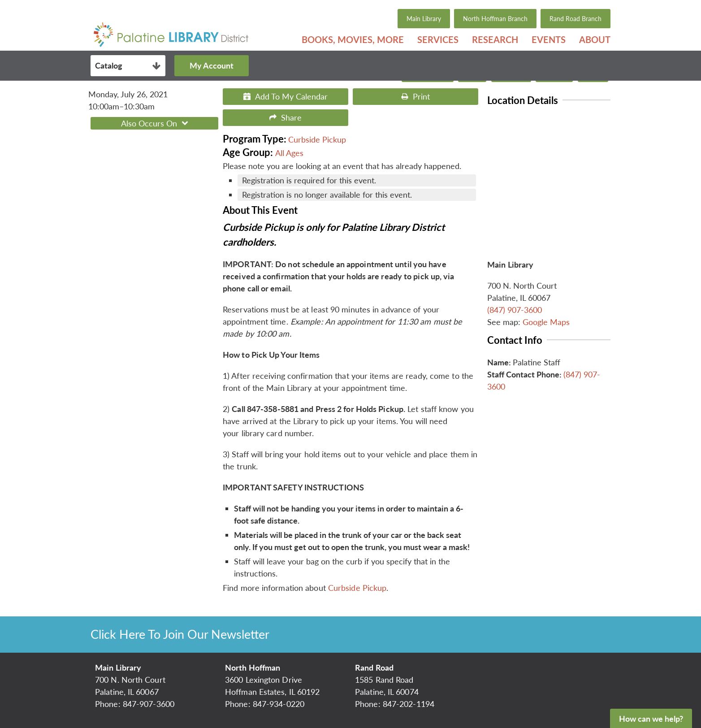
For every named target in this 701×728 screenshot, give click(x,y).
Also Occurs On (156, 123)
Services (438, 39)
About (595, 39)
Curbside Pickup (317, 139)
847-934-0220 (279, 704)
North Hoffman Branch (495, 19)
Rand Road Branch (576, 19)
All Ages (289, 153)
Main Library (424, 19)
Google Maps (546, 322)
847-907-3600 (149, 704)
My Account (210, 65)
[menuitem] (353, 39)
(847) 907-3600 (515, 310)
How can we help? (651, 719)
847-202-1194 (409, 704)
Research (495, 39)
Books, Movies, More (353, 39)
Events (549, 39)
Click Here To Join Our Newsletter (180, 634)
